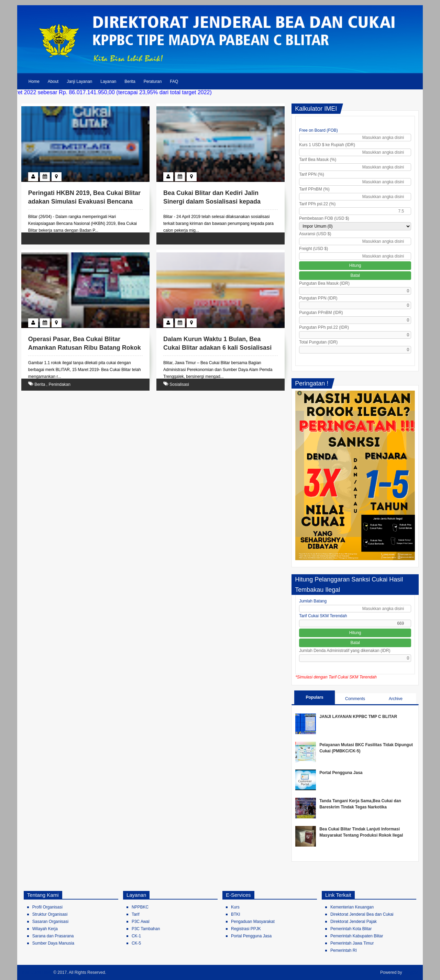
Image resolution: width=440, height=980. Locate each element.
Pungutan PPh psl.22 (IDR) (324, 327)
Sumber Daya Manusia (53, 943)
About (53, 81)
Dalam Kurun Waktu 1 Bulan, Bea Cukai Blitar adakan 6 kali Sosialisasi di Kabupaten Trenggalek (217, 348)
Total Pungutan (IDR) (318, 342)
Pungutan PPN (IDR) (318, 298)
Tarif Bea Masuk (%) (318, 160)
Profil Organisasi (47, 907)
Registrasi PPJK (246, 929)
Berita (130, 81)
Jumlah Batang (313, 601)
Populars (314, 697)
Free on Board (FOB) (318, 130)
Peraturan (153, 81)
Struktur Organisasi (50, 914)
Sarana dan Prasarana (53, 936)
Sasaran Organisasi (50, 922)
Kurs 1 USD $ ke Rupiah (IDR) (327, 145)
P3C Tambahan (146, 929)
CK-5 (136, 943)
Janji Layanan (79, 81)
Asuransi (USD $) (315, 234)
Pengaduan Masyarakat (253, 922)
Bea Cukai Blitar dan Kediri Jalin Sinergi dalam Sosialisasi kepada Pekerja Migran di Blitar (212, 202)
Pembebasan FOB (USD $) (324, 218)
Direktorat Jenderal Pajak (354, 922)
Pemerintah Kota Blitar (351, 929)
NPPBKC (140, 907)
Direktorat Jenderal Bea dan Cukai (362, 914)
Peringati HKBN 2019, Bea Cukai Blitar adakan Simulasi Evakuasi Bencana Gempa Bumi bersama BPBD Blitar (84, 202)
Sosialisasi (179, 384)
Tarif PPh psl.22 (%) (317, 204)
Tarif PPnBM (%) (314, 189)
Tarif (136, 914)
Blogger (411, 972)
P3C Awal (141, 922)
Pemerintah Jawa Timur (352, 943)
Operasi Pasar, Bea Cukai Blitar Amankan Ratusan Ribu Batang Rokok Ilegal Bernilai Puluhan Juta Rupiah (85, 348)
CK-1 (136, 936)
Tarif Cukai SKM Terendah (323, 616)
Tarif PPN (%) (312, 174)
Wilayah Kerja (45, 929)
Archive (396, 699)
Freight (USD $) (313, 249)
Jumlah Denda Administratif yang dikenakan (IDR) (345, 651)
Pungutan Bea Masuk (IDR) (324, 283)
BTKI (236, 914)
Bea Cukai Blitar (37, 972)
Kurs (235, 907)
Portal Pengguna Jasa (341, 773)
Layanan (108, 81)
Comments (355, 699)
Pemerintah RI (344, 950)
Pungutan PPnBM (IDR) (321, 313)
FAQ (174, 81)
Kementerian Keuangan (352, 907)
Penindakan (60, 384)
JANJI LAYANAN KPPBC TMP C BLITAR (358, 717)
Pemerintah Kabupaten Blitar (357, 936)
